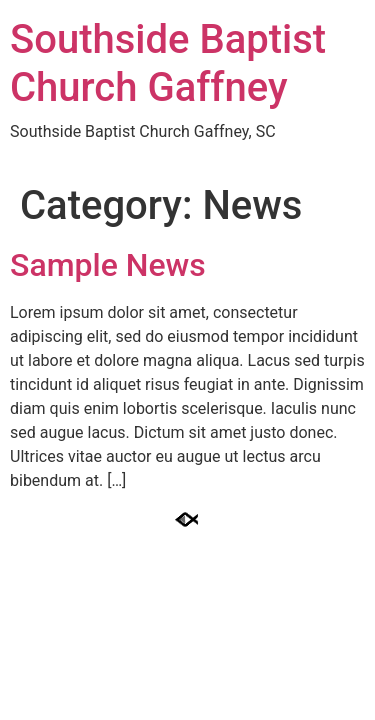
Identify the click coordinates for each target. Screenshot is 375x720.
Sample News (108, 265)
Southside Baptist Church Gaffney (168, 63)
